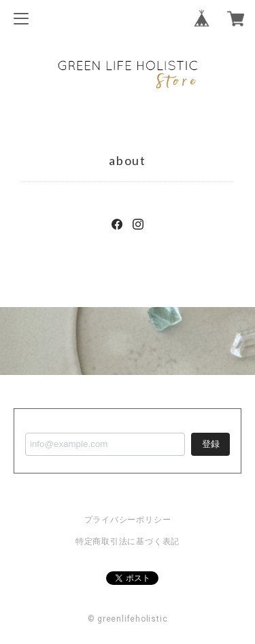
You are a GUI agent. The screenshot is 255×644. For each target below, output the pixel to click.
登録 (211, 444)
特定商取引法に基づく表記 (128, 541)
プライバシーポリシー (128, 520)
